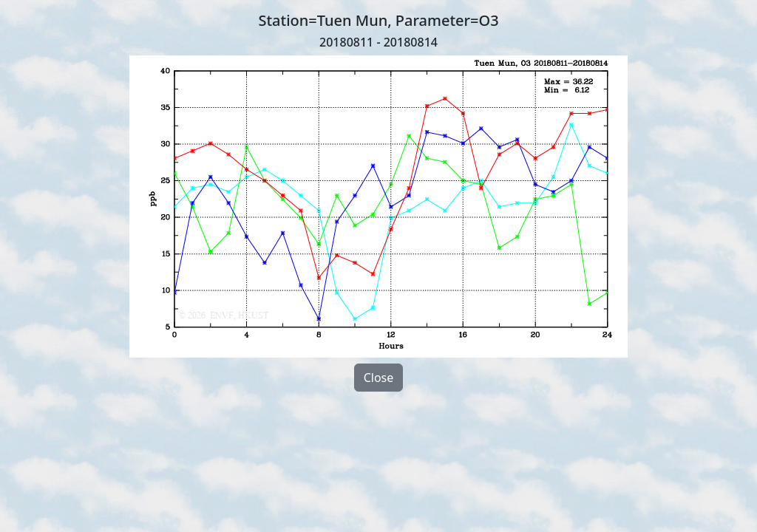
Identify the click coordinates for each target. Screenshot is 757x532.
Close (379, 378)
